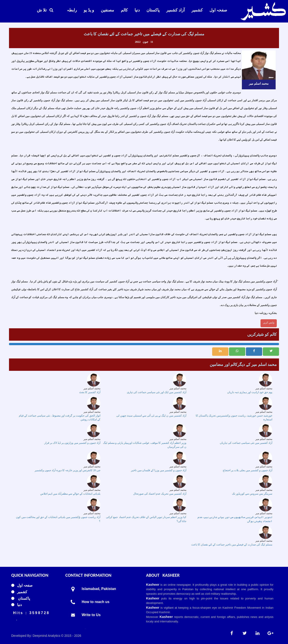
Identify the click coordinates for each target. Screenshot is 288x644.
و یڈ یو (89, 10)
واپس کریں (269, 322)
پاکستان (153, 10)
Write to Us (91, 615)
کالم (124, 10)
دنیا (137, 10)
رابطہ (72, 10)
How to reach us (96, 602)
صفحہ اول (218, 10)
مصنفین (107, 10)
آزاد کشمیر (175, 10)
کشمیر (197, 10)
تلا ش (45, 10)
